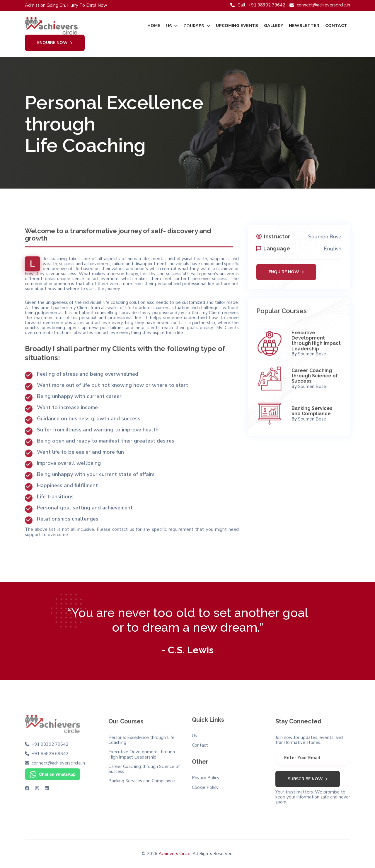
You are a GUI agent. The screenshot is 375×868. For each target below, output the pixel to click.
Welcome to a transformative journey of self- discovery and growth (118, 232)
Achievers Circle (174, 853)
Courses (194, 26)
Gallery (273, 26)
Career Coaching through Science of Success (315, 379)
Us (169, 26)
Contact (336, 26)
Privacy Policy (206, 775)
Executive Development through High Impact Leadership (316, 344)
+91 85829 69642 (50, 751)
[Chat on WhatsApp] (53, 771)
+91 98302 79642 (50, 741)
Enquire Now (55, 43)
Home (154, 26)
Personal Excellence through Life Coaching (142, 743)
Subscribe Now (308, 782)
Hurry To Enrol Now (87, 5)
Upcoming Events (237, 26)
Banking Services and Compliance (312, 414)
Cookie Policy (205, 785)
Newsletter (304, 26)
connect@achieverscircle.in (320, 5)
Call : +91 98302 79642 (258, 5)
